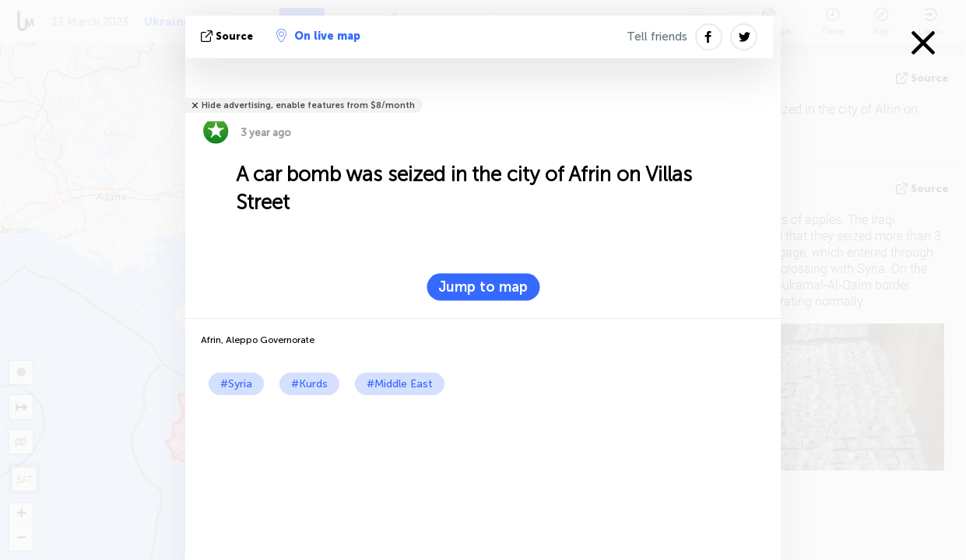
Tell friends (657, 37)
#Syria (236, 384)
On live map (318, 36)
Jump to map (483, 287)
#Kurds (309, 384)
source (228, 36)
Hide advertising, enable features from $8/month (308, 105)
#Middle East (400, 384)
